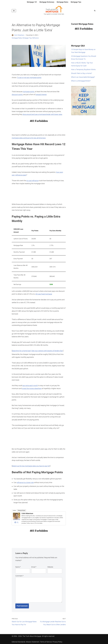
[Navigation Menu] (14, 11)
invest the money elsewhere (32, 388)
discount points (17, 95)
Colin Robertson (19, 35)
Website (50, 567)
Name (18, 567)
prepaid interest (41, 95)
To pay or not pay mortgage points (29, 78)
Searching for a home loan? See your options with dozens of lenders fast (37, 351)
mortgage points (29, 92)
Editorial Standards (18, 642)
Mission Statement (33, 642)
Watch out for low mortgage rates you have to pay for (31, 466)
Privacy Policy (57, 642)
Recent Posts (22, 510)
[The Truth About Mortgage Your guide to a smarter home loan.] (54, 11)
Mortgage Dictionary (47, 2)
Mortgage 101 (32, 2)
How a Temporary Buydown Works (83, 69)
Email (34, 567)
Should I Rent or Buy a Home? (82, 73)
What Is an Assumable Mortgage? (83, 77)
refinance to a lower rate (25, 482)
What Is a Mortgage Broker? (81, 81)
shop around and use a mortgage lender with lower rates (42, 114)
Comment (19, 576)
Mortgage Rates (62, 2)
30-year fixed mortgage (44, 294)
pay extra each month (30, 386)
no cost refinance (32, 181)
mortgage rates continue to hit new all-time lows (29, 138)
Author (14, 510)
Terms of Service (46, 642)
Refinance (35, 38)
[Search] (95, 11)
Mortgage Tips (76, 2)
